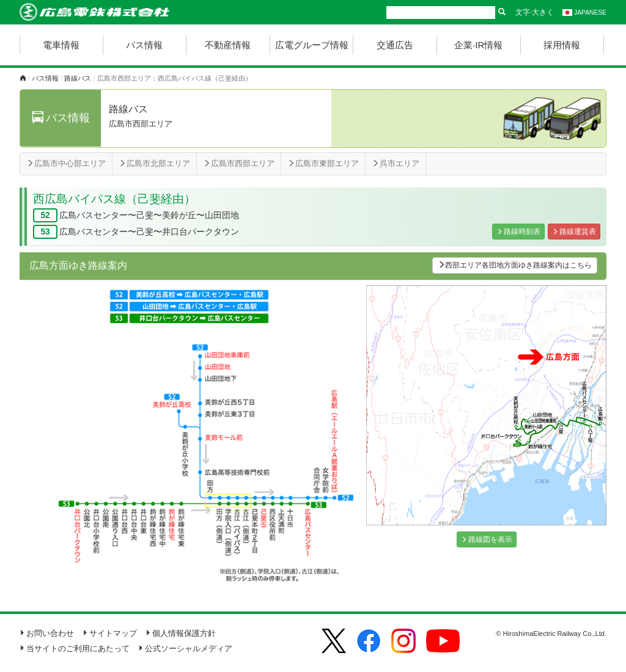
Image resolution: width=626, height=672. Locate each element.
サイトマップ (110, 633)
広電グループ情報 (312, 45)
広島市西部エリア (239, 163)
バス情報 (144, 45)
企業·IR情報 (478, 45)
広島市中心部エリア (66, 163)
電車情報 (61, 45)
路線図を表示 (487, 539)
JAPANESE (584, 13)
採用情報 (562, 45)
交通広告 (395, 45)
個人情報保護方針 (181, 633)
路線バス (78, 78)
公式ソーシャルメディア (185, 648)
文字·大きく (535, 12)
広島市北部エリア (154, 163)
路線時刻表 (518, 232)
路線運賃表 (574, 232)
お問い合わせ (47, 633)
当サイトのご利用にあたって (75, 648)
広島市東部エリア (323, 163)
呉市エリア (396, 163)
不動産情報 (228, 45)
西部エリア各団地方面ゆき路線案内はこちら (515, 265)
